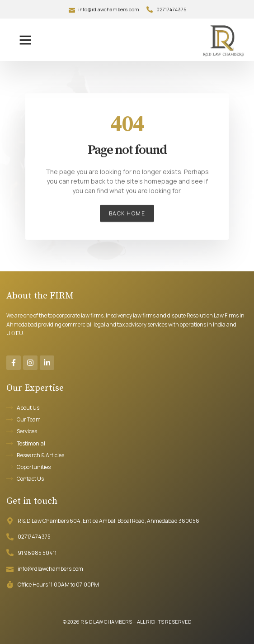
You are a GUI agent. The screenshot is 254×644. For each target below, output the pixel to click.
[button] (25, 40)
